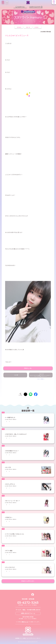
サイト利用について (25, 638)
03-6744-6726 (28, 617)
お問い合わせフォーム (28, 613)
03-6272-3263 (28, 603)
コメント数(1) (41, 379)
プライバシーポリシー (36, 638)
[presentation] (28, 385)
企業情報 (17, 638)
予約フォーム (25, 622)
